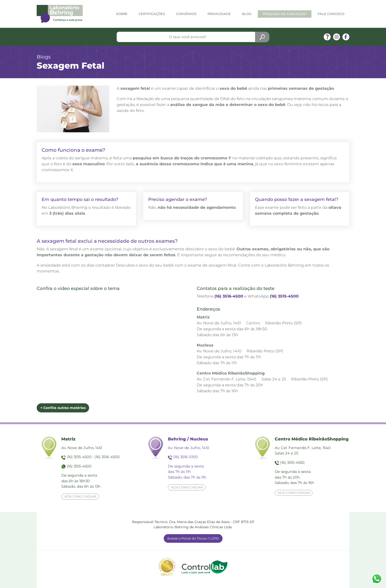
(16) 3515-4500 (284, 296)
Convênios (186, 14)
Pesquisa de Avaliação (285, 14)
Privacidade (219, 14)
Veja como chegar (80, 496)
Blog (247, 14)
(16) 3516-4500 (229, 296)
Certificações (152, 14)
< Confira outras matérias (63, 408)
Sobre (122, 14)
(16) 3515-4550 (292, 462)
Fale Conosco (331, 14)
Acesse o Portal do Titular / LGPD (193, 538)
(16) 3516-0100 (185, 457)
